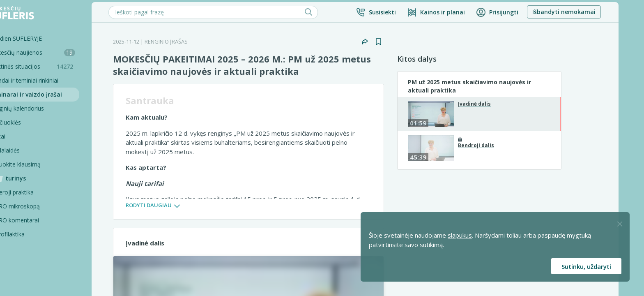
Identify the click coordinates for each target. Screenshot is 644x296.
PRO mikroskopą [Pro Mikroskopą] (41, 206)
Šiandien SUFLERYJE (39, 38)
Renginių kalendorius (40, 108)
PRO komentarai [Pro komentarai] (40, 220)
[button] (399, 12)
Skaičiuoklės (28, 122)
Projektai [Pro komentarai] (30, 276)
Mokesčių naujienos (55, 52)
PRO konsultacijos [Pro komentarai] (43, 248)
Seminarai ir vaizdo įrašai (49, 94)
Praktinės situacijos (57, 66)
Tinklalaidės (28, 150)
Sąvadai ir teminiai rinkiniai (47, 80)
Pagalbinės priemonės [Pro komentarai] (48, 262)
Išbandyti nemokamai (587, 12)
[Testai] (51, 136)
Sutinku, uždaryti (586, 266)
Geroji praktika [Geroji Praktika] (38, 192)
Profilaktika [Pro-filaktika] (33, 234)
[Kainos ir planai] (459, 12)
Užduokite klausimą (38, 164)
